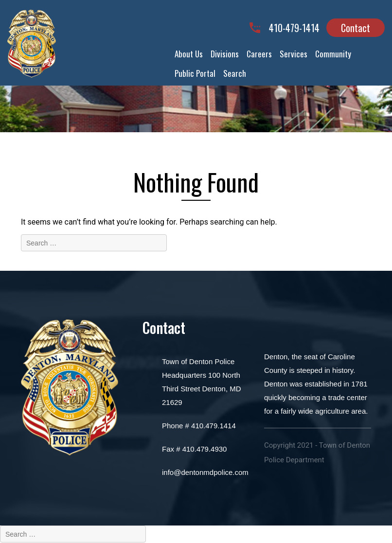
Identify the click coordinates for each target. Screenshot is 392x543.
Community (333, 54)
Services (294, 54)
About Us (189, 54)
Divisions (225, 54)
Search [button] (235, 73)
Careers (259, 54)
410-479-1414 (294, 28)
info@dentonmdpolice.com (205, 472)
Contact (356, 28)
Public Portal (195, 73)
